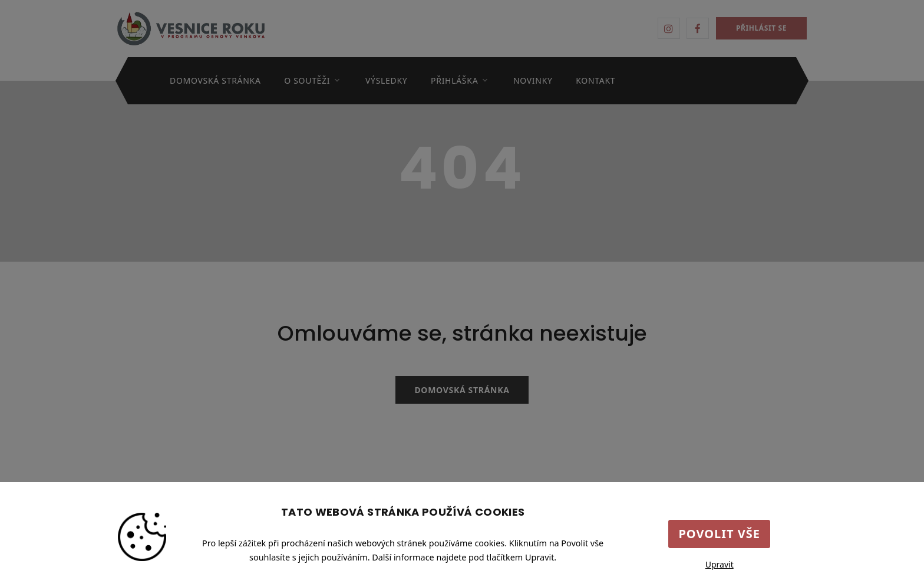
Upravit (720, 564)
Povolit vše (719, 534)
